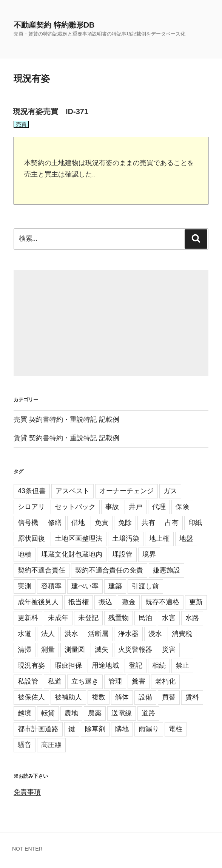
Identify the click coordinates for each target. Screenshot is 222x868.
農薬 (95, 713)
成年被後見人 (38, 602)
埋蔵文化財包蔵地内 (72, 554)
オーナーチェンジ (126, 491)
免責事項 (27, 792)
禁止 (182, 665)
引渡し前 (145, 586)
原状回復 (31, 538)
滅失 (102, 650)
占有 (172, 523)
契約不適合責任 (42, 570)
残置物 (119, 618)
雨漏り (149, 729)
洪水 (71, 634)
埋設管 (122, 554)
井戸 (136, 507)
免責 (102, 523)
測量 (48, 650)
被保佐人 (31, 697)
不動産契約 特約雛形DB (54, 25)
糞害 (139, 681)
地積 (25, 554)
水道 (25, 634)
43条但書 (32, 491)
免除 (125, 523)
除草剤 (95, 729)
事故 (112, 507)
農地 (71, 713)
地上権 (159, 538)
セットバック (75, 507)
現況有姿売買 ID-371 (51, 111)
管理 (115, 681)
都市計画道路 (38, 729)
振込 (105, 602)
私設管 (28, 681)
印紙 (195, 523)
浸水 (155, 634)
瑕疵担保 (68, 665)
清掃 (25, 650)
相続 (159, 665)
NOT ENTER (27, 849)
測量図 (75, 650)
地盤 (186, 538)
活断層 (98, 634)
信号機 (28, 523)
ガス (170, 491)
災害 (169, 650)
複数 (99, 697)
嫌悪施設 (166, 570)
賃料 (192, 697)
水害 (169, 618)
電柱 (176, 729)
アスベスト (72, 491)
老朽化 (165, 681)
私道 (55, 681)
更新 (196, 602)
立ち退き (85, 681)
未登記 (88, 618)
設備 (145, 697)
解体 (122, 697)
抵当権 (79, 602)
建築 (115, 586)
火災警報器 (135, 650)
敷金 (129, 602)
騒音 (25, 745)
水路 (192, 618)
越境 (25, 713)
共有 (148, 523)
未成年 (58, 618)
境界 (149, 554)
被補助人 (68, 697)
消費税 (182, 634)
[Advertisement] (111, 323)
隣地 (122, 729)
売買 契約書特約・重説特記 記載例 (66, 419)
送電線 (122, 713)
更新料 (28, 618)
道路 (148, 713)
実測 (25, 586)
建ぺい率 (85, 586)
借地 (78, 523)
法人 (48, 634)
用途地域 (105, 665)
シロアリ (31, 507)
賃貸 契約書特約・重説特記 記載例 (66, 438)
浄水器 (128, 634)
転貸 (48, 713)
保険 (182, 507)
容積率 (51, 586)
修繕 (55, 523)
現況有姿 (31, 665)
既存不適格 (162, 602)
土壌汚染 (126, 538)
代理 (159, 507)
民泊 (145, 618)
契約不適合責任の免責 (109, 570)
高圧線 (51, 745)
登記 (136, 665)
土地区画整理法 (79, 538)
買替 (169, 697)
